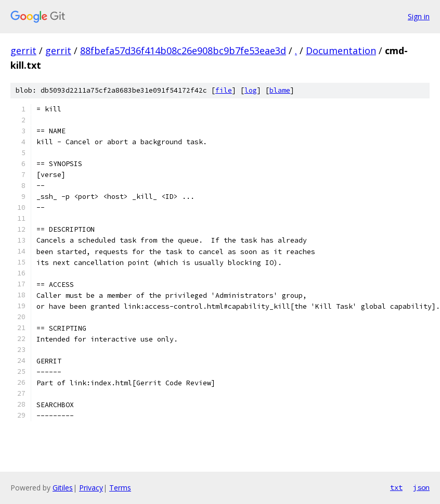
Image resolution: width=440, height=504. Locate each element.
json (421, 487)
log (251, 90)
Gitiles (63, 488)
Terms (120, 488)
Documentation (341, 51)
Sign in (419, 16)
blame (280, 90)
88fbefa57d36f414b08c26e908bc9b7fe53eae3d (183, 51)
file (224, 90)
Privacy (91, 488)
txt (396, 487)
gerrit (23, 51)
